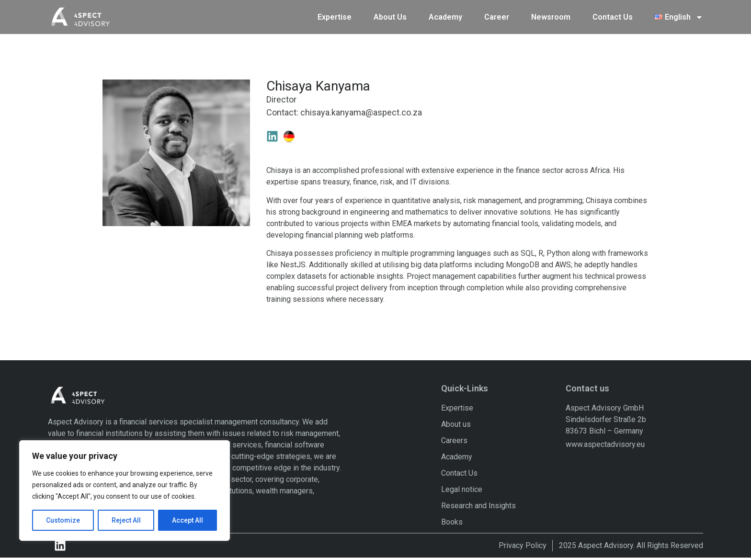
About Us (390, 16)
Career (497, 16)
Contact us (587, 391)
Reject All (126, 520)
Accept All (188, 520)
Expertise (335, 16)
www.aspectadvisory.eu (605, 447)
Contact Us (613, 16)
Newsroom (551, 16)
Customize (63, 520)
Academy (445, 16)
